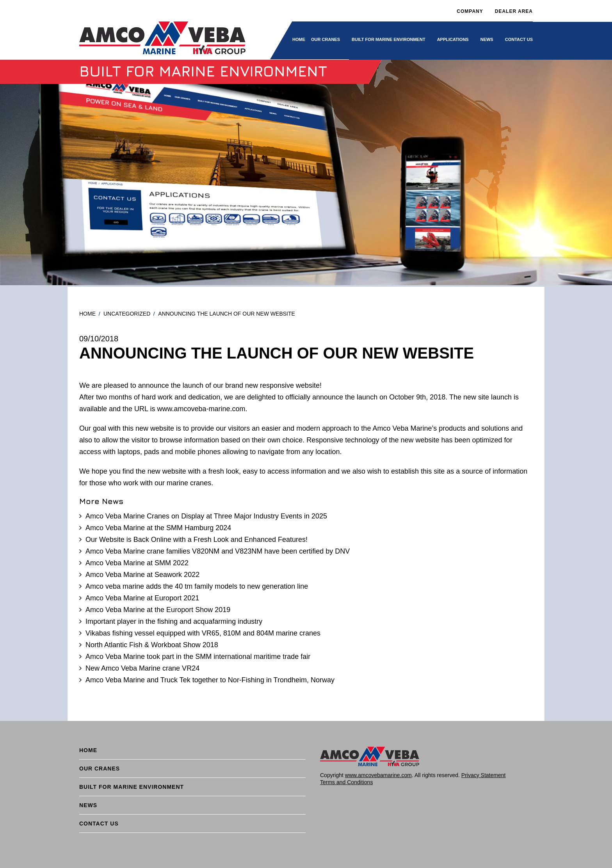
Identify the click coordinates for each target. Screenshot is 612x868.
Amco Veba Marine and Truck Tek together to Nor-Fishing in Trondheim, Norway (210, 680)
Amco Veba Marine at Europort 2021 (142, 598)
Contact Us (519, 39)
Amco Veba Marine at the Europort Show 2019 (158, 610)
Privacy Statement (484, 775)
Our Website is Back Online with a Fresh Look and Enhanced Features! (197, 540)
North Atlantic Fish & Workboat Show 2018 (152, 645)
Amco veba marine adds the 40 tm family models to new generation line (197, 586)
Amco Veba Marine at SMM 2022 (137, 563)
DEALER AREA (514, 11)
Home (299, 39)
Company (470, 11)
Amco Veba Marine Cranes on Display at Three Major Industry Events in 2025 (206, 516)
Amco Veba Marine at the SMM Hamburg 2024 (158, 528)
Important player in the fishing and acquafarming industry (174, 621)
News (487, 39)
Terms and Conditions (346, 782)
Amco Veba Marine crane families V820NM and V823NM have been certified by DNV (218, 551)
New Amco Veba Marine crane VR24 (142, 668)
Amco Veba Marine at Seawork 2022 (142, 575)
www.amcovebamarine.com (378, 775)
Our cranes (326, 39)
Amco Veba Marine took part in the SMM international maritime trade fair (198, 657)
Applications (453, 39)
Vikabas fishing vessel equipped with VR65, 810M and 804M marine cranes (203, 633)
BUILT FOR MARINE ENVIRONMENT (389, 39)
